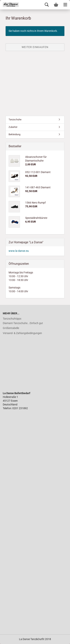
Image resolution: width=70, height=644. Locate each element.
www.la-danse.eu (19, 251)
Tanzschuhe (15, 119)
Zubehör (13, 127)
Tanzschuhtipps (12, 319)
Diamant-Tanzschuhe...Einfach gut (23, 323)
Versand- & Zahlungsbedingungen (22, 333)
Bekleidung (14, 134)
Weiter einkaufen (35, 47)
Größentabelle (11, 328)
